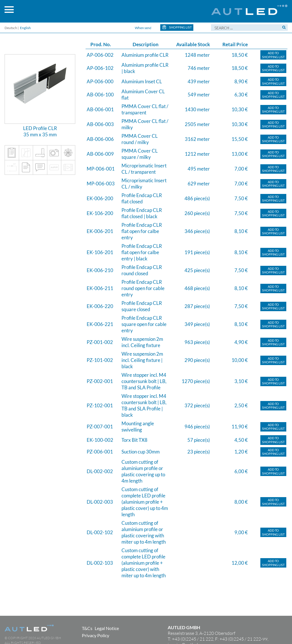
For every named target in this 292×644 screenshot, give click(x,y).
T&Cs (87, 628)
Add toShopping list (273, 55)
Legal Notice (107, 628)
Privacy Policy (96, 635)
